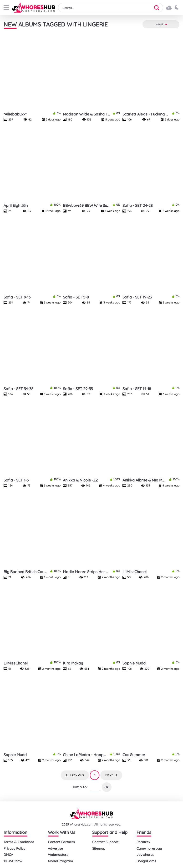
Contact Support (105, 842)
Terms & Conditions (19, 842)
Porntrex (143, 842)
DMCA (8, 855)
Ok (107, 787)
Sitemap (99, 849)
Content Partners (61, 842)
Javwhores (145, 855)
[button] (158, 8)
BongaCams (146, 861)
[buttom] (6, 8)
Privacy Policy (14, 849)
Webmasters (58, 855)
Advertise (55, 849)
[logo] (34, 8)
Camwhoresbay (149, 849)
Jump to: (80, 787)
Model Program (60, 861)
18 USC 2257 (13, 861)
